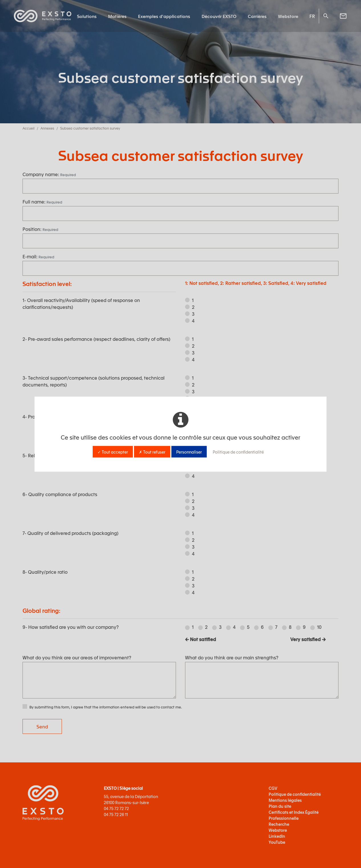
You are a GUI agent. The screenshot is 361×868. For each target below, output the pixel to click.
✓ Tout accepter (113, 452)
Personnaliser (189, 452)
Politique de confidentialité (238, 452)
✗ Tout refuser (152, 452)
